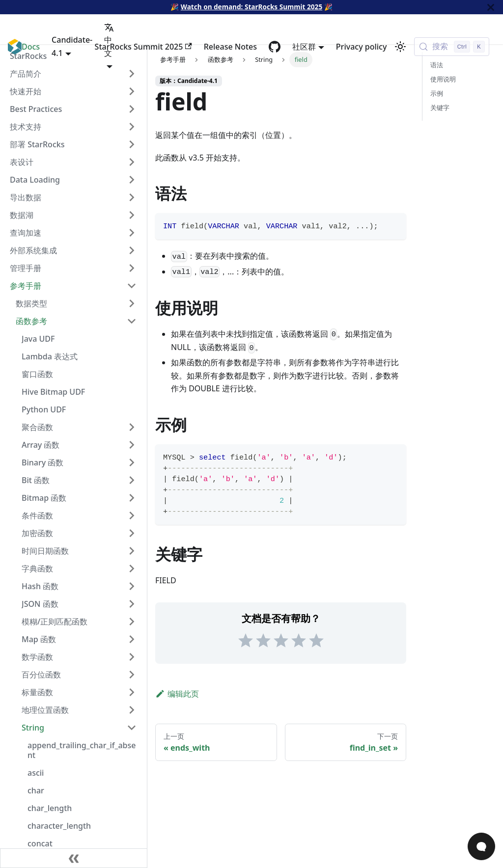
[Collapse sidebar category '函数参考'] (132, 321)
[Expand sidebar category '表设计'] (132, 162)
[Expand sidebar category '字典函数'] (132, 569)
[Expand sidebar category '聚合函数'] (132, 427)
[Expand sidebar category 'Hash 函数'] (132, 586)
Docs (31, 47)
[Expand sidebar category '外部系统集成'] (132, 250)
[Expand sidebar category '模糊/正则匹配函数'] (132, 622)
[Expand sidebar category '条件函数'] (132, 515)
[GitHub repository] (275, 47)
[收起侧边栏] (74, 858)
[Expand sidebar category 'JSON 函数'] (132, 604)
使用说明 (443, 79)
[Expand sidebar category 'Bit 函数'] (132, 480)
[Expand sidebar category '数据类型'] (132, 303)
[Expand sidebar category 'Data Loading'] (132, 180)
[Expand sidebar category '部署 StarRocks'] (132, 144)
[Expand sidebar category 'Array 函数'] (132, 445)
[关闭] (491, 7)
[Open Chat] (481, 846)
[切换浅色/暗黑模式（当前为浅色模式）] (400, 47)
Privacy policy (362, 47)
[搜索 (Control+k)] (452, 47)
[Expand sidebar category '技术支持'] (132, 127)
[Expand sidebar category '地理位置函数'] (132, 710)
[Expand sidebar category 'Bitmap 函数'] (132, 498)
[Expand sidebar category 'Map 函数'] (132, 639)
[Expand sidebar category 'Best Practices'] (132, 109)
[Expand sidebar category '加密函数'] (132, 533)
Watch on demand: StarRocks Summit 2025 (251, 7)
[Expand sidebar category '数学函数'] (132, 657)
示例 (437, 93)
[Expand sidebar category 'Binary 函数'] (132, 462)
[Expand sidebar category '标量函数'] (132, 692)
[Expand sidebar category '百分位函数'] (132, 675)
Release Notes (230, 47)
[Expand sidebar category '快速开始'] (132, 91)
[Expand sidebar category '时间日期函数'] (132, 551)
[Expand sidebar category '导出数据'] (132, 197)
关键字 (440, 108)
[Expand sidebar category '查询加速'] (132, 233)
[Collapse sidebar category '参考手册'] (132, 286)
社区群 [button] (304, 47)
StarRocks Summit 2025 (143, 47)
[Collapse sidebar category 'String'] (132, 728)
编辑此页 (177, 694)
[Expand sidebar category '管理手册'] (132, 268)
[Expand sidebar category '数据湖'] (132, 215)
